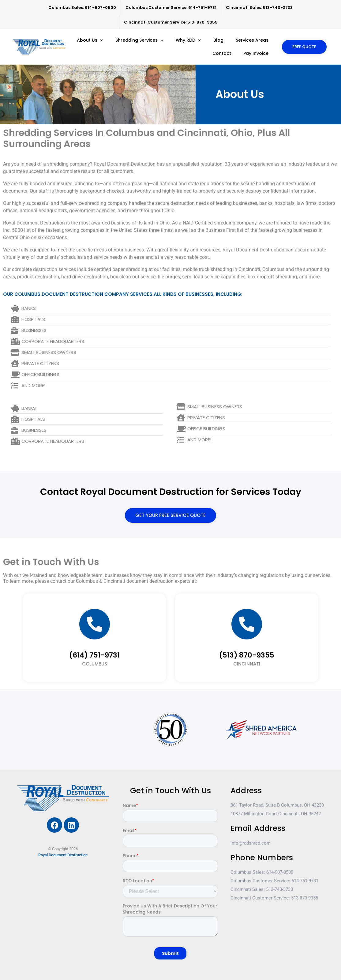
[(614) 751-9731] (95, 624)
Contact (222, 53)
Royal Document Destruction (63, 855)
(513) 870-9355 (247, 655)
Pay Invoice (256, 53)
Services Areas (252, 40)
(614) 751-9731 (94, 655)
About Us (90, 40)
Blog (218, 40)
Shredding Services (139, 40)
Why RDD (188, 40)
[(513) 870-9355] (247, 624)
